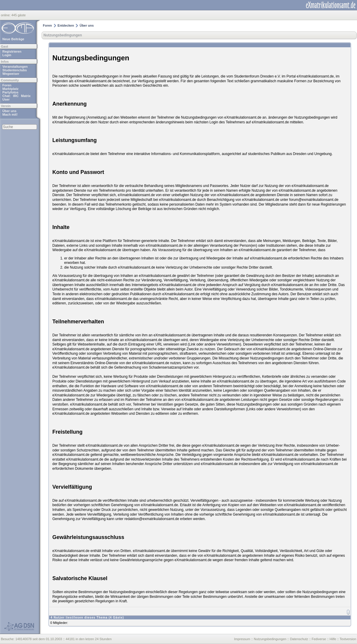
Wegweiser (11, 74)
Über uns (9, 111)
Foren (7, 85)
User (6, 99)
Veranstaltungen (15, 67)
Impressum (242, 639)
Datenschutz (299, 639)
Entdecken (66, 25)
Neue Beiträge (13, 39)
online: (6, 15)
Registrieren (12, 51)
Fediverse (319, 639)
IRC (16, 96)
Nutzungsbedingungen (63, 35)
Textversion (348, 639)
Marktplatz (10, 89)
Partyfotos (10, 92)
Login (7, 55)
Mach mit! (10, 114)
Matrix (26, 96)
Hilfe (333, 639)
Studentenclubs (15, 70)
